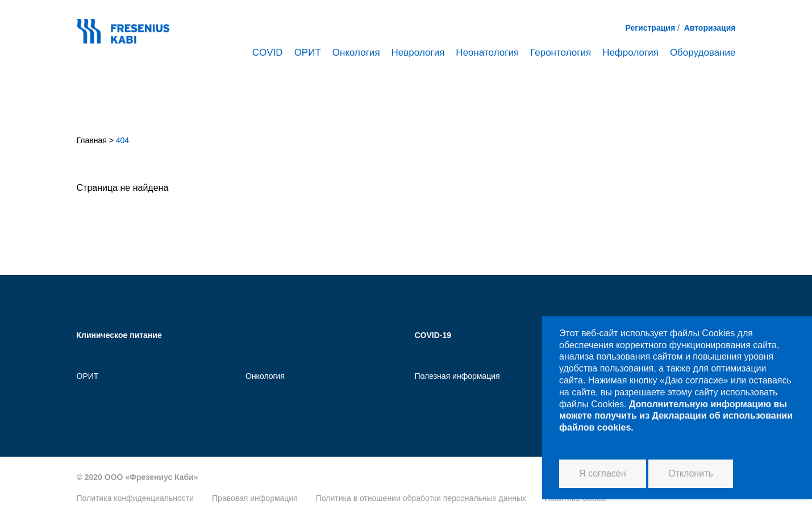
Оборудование (703, 53)
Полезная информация (457, 376)
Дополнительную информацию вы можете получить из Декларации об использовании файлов (676, 416)
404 (122, 140)
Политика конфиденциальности (136, 498)
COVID (268, 53)
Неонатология (487, 53)
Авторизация (710, 28)
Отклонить (691, 473)
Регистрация (651, 28)
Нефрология (630, 53)
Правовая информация (255, 498)
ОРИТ (308, 53)
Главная (92, 140)
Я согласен (603, 473)
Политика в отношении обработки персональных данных (421, 498)
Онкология (356, 53)
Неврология (418, 53)
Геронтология (561, 53)
